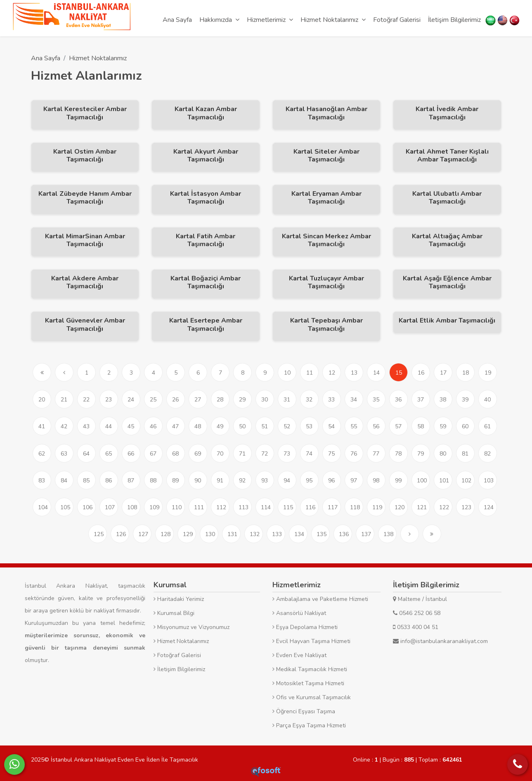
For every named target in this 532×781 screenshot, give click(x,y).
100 (422, 481)
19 (488, 373)
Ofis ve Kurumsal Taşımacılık (312, 697)
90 (198, 481)
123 (466, 507)
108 (132, 507)
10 (287, 373)
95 (309, 481)
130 (210, 534)
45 (131, 426)
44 (109, 426)
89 (175, 481)
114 (266, 507)
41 (42, 426)
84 (64, 481)
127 (143, 534)
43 (86, 426)
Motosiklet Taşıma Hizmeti (308, 683)
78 (398, 454)
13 (354, 373)
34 (354, 400)
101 (444, 481)
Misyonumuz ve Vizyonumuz (192, 627)
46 (153, 426)
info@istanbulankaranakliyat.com (440, 641)
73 (287, 454)
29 (242, 400)
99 (398, 481)
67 (153, 454)
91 (220, 481)
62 (42, 454)
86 (109, 481)
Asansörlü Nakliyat (299, 613)
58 (421, 426)
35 (376, 400)
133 (277, 534)
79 (421, 454)
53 (309, 426)
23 (109, 400)
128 (166, 534)
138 (388, 534)
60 (465, 426)
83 (42, 481)
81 (465, 454)
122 (444, 507)
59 (443, 426)
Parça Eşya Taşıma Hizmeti (309, 725)
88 (153, 481)
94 (287, 481)
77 (376, 454)
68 (175, 454)
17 (443, 373)
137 (366, 534)
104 (43, 507)
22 (86, 400)
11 (310, 373)
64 (86, 454)
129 (188, 534)
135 (322, 534)
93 (265, 481)
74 (309, 454)
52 (287, 426)
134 (299, 534)
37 (421, 400)
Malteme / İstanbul (420, 599)
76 (354, 454)
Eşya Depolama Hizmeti (305, 627)
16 (421, 373)
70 (220, 454)
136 (344, 534)
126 (121, 534)
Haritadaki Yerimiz (179, 599)
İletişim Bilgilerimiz (179, 669)
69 (198, 454)
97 (354, 481)
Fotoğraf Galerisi (177, 655)
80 (443, 454)
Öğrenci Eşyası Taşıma (304, 711)
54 (331, 426)
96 (331, 481)
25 (153, 400)
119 (377, 507)
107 (110, 507)
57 (398, 426)
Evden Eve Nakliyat (299, 655)
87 (131, 481)
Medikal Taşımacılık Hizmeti (310, 669)
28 (220, 400)
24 (131, 400)
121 (422, 507)
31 (287, 400)
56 (376, 426)
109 (154, 507)
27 (198, 400)
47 (175, 426)
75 (331, 454)
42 (64, 426)
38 (443, 400)
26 (175, 400)
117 (333, 507)
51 (265, 426)
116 (310, 507)
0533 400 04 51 (416, 627)
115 (288, 507)
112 (221, 507)
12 (332, 373)
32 (309, 400)
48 (198, 426)
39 (465, 400)
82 (487, 454)
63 (64, 454)
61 (487, 426)
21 (64, 400)
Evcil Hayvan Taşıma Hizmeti (311, 641)
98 (376, 481)
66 (131, 454)
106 (87, 507)
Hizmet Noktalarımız (98, 58)
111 (199, 507)
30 (265, 400)
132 (255, 534)
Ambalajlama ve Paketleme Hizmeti (320, 599)
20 (42, 400)
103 (489, 481)
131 (232, 534)
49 (220, 426)
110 (177, 507)
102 (466, 481)
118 (355, 507)
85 (86, 481)
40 (487, 400)
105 (65, 507)
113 (244, 507)
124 (489, 507)
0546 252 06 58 (417, 613)
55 (354, 426)
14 (376, 373)
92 (242, 481)
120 (400, 507)
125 (99, 534)
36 (398, 400)
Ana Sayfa (46, 58)
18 (466, 373)
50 (242, 426)
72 (265, 454)
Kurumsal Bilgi (174, 613)
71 (242, 454)
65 (109, 454)
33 (331, 400)
